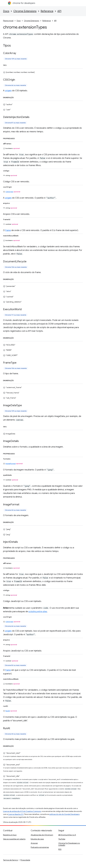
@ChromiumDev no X (67, 835)
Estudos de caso (37, 839)
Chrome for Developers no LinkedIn (69, 844)
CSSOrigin (9, 192)
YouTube (62, 839)
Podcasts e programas (40, 847)
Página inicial (8, 21)
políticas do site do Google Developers (64, 814)
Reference (47, 11)
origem (8, 91)
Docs (6, 11)
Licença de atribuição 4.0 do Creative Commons (22, 811)
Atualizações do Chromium (42, 835)
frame (8, 230)
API (59, 11)
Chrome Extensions (25, 11)
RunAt (8, 711)
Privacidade (25, 860)
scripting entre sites (38, 612)
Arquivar (34, 843)
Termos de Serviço (11, 860)
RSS (60, 849)
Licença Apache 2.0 (16, 814)
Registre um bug (10, 835)
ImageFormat (11, 464)
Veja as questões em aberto (14, 839)
